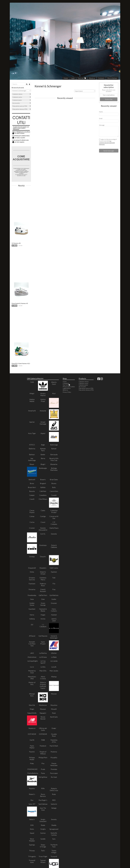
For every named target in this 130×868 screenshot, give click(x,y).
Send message (109, 151)
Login (73, 78)
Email (101, 118)
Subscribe (109, 99)
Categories (66, 383)
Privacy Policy (67, 392)
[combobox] (85, 91)
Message (102, 125)
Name (101, 112)
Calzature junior (17, 100)
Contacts (101, 78)
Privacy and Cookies (69, 387)
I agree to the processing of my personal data (108, 142)
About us (92, 78)
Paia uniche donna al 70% (20, 109)
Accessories (16, 103)
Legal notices (67, 388)
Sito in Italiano (112, 78)
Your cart (82, 78)
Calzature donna (17, 94)
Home (66, 78)
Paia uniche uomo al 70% (20, 106)
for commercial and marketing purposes (107, 143)
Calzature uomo (17, 97)
